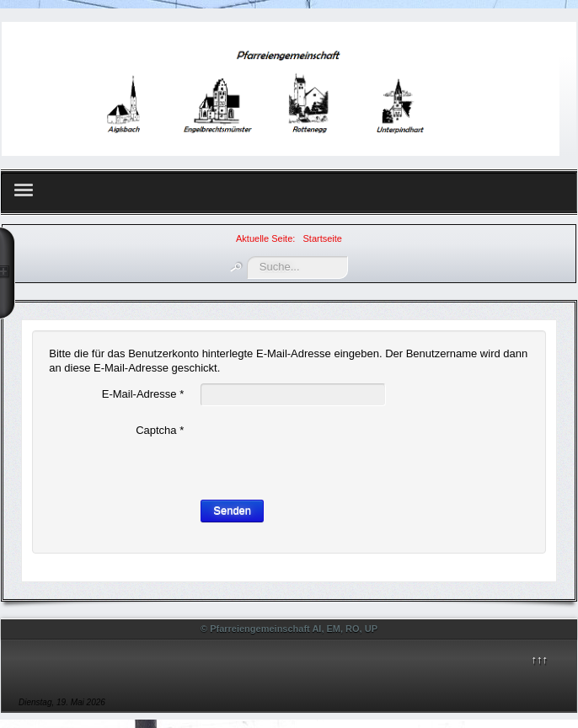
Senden (232, 510)
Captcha (160, 430)
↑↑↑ (539, 659)
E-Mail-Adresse (143, 394)
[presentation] (329, 452)
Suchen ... (247, 257)
